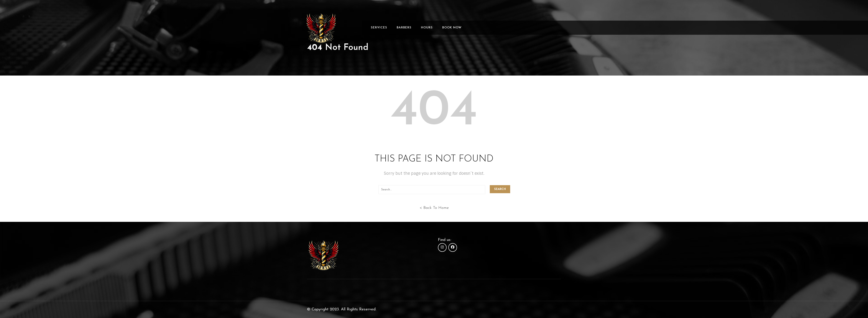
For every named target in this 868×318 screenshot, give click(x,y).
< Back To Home (434, 208)
